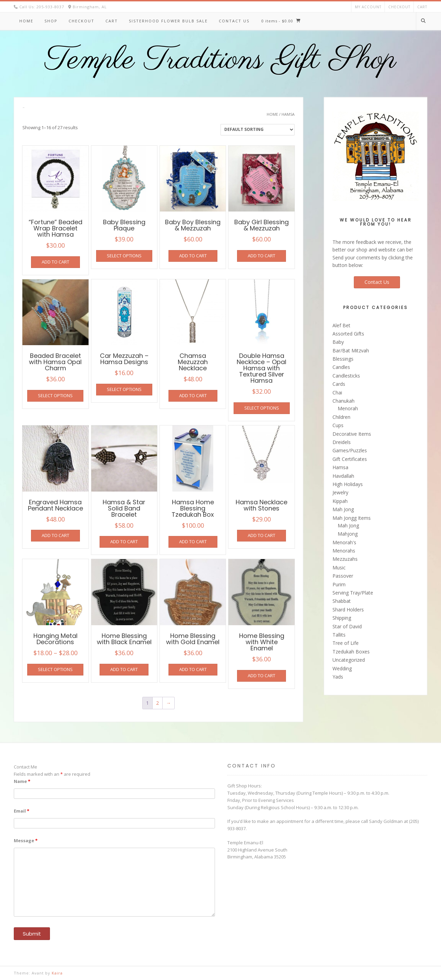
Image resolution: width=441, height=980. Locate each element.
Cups (338, 425)
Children (341, 417)
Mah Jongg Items (352, 518)
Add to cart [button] (55, 262)
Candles (341, 367)
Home (26, 21)
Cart (422, 7)
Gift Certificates (350, 459)
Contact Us (234, 21)
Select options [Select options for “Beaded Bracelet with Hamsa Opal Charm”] (55, 395)
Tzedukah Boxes (351, 652)
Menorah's (344, 542)
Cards (339, 384)
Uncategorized (349, 660)
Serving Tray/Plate (353, 593)
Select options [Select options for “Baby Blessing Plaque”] (124, 256)
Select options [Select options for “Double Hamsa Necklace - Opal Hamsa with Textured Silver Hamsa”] (262, 408)
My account (368, 7)
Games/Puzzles (350, 450)
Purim (339, 584)
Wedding (342, 668)
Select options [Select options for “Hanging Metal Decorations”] (55, 669)
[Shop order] (258, 130)
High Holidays (348, 484)
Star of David (347, 626)
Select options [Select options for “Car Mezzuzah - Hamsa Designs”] (124, 389)
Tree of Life (346, 643)
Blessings (343, 359)
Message (26, 840)
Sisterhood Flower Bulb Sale (168, 21)
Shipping (342, 618)
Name (22, 781)
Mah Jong (343, 509)
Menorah (348, 408)
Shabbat (342, 601)
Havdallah (343, 476)
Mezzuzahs (345, 559)
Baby (338, 342)
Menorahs (344, 551)
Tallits (339, 635)
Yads (338, 677)
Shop (51, 21)
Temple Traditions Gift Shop (221, 60)
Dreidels (342, 442)
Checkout (399, 7)
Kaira (57, 973)
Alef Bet (341, 325)
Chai (337, 393)
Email (22, 811)
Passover (343, 576)
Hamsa (340, 467)
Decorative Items (352, 434)
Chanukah (343, 401)
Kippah (340, 501)
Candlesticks (346, 376)
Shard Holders (348, 610)
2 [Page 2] (157, 703)
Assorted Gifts (348, 334)
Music (339, 568)
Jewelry (340, 492)
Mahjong (348, 534)
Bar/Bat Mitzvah (351, 350)
